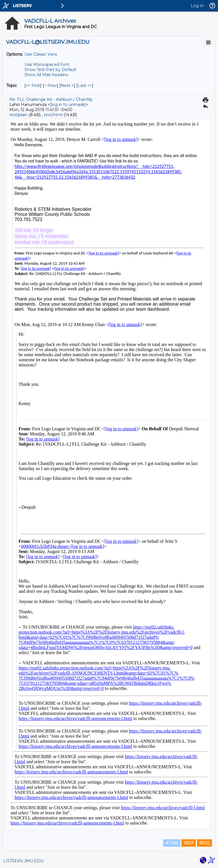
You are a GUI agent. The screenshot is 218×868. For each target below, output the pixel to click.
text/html (53, 115)
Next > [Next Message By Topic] (67, 85)
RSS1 (189, 843)
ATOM (172, 843)
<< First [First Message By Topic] (33, 85)
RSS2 (205, 843)
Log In (197, 6)
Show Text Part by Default (50, 70)
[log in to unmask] (68, 105)
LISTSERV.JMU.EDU (23, 861)
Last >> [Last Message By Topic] (85, 85)
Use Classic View (41, 54)
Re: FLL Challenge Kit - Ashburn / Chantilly (51, 99)
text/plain (18, 115)
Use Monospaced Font (47, 64)
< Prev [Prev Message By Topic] (50, 85)
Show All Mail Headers (46, 75)
